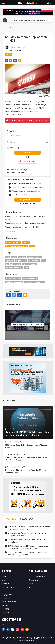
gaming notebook (35, 257)
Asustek (22, 257)
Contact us (5, 598)
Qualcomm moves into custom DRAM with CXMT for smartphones (28, 541)
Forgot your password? (17, 172)
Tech (12, 28)
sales (27, 268)
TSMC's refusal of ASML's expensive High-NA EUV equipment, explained (27, 534)
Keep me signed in (16, 148)
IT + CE (26, 242)
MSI (44, 261)
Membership (6, 584)
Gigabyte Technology (14, 282)
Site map (5, 605)
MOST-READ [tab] (10, 519)
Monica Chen (15, 47)
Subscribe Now (41, 120)
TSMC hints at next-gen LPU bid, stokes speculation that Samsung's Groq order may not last (28, 547)
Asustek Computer (13, 279)
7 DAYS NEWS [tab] (27, 519)
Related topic (13, 305)
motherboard (34, 261)
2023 (7, 257)
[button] (27, 161)
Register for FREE (30, 200)
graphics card (21, 261)
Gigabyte (9, 261)
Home (5, 28)
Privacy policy (6, 591)
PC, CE (32, 246)
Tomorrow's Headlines (37, 576)
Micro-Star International (34, 282)
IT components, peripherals (16, 246)
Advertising (5, 580)
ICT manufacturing (13, 242)
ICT (18, 28)
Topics (32, 584)
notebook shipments (14, 268)
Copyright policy (7, 595)
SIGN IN (32, 153)
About (4, 576)
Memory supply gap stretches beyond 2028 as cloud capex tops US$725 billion (28, 554)
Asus (14, 257)
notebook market (30, 264)
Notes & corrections (9, 602)
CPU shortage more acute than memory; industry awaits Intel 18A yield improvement (29, 528)
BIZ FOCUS (9, 401)
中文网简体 (5, 613)
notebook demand (13, 264)
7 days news (34, 580)
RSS (31, 587)
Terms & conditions (9, 587)
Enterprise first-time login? (18, 170)
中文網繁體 (5, 609)
